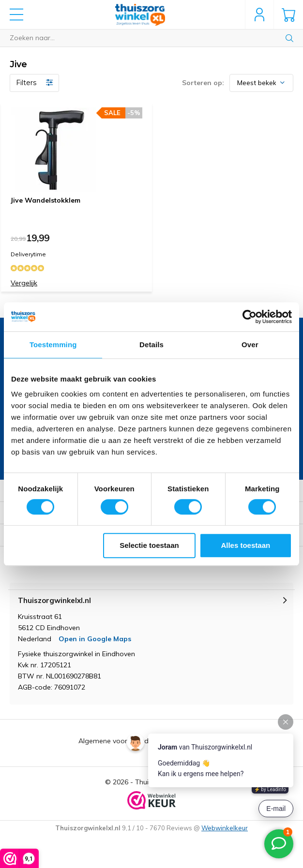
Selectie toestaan (149, 545)
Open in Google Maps (95, 639)
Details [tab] (151, 345)
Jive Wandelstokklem (45, 200)
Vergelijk (24, 283)
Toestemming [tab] (53, 345)
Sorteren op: (203, 83)
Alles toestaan (245, 545)
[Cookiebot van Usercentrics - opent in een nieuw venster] (250, 317)
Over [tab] (250, 345)
